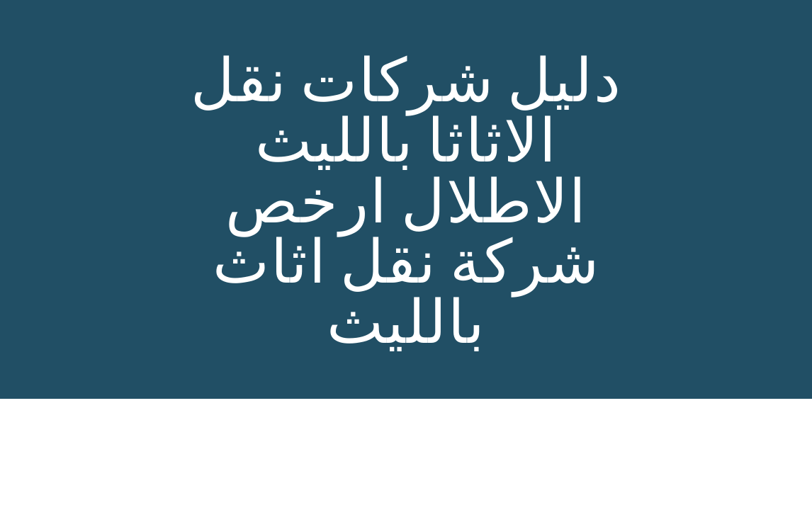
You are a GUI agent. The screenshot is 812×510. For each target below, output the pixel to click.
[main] (406, 199)
